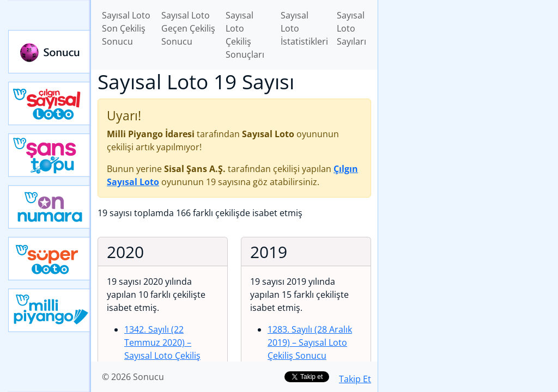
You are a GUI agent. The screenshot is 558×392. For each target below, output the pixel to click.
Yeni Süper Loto (50, 259)
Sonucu (50, 52)
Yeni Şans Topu (50, 155)
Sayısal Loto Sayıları (351, 28)
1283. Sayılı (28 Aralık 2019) (310, 342)
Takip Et (355, 379)
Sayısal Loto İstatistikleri (304, 28)
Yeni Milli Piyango (50, 310)
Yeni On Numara (50, 207)
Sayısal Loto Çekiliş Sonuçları (245, 35)
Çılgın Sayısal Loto (50, 103)
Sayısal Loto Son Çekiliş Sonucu (126, 28)
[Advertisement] (468, 77)
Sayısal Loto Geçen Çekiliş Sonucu (188, 28)
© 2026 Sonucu (133, 377)
